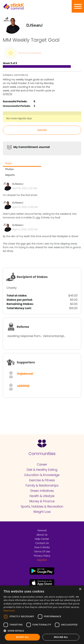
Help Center (42, 539)
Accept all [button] (22, 637)
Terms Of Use (42, 552)
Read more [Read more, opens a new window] (9, 611)
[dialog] (42, 615)
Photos (9, 169)
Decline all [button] (61, 637)
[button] (42, 631)
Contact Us (42, 543)
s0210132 (23, 386)
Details (42, 130)
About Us (42, 535)
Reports (10, 175)
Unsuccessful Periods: (17, 106)
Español (42, 560)
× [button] (80, 589)
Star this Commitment (30, 53)
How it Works (42, 547)
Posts (9, 163)
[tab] (22, 164)
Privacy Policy (42, 556)
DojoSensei (25, 374)
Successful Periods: (15, 101)
